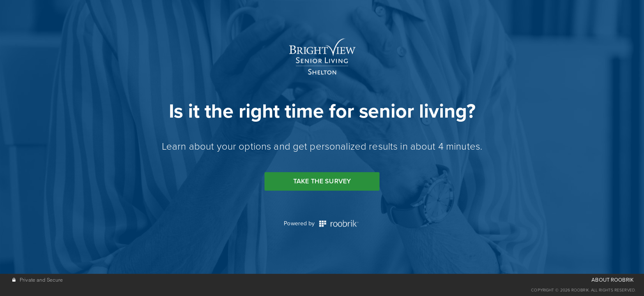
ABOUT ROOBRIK (613, 280)
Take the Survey (322, 181)
